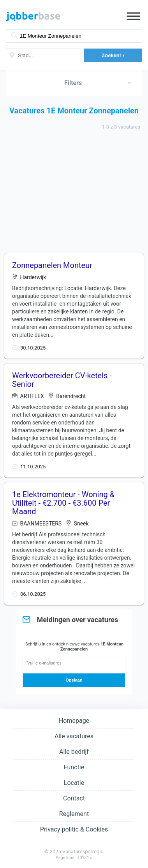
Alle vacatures (74, 736)
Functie (74, 767)
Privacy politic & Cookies (74, 829)
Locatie (74, 783)
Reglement (74, 814)
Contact (74, 798)
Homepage (74, 721)
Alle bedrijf (74, 752)
